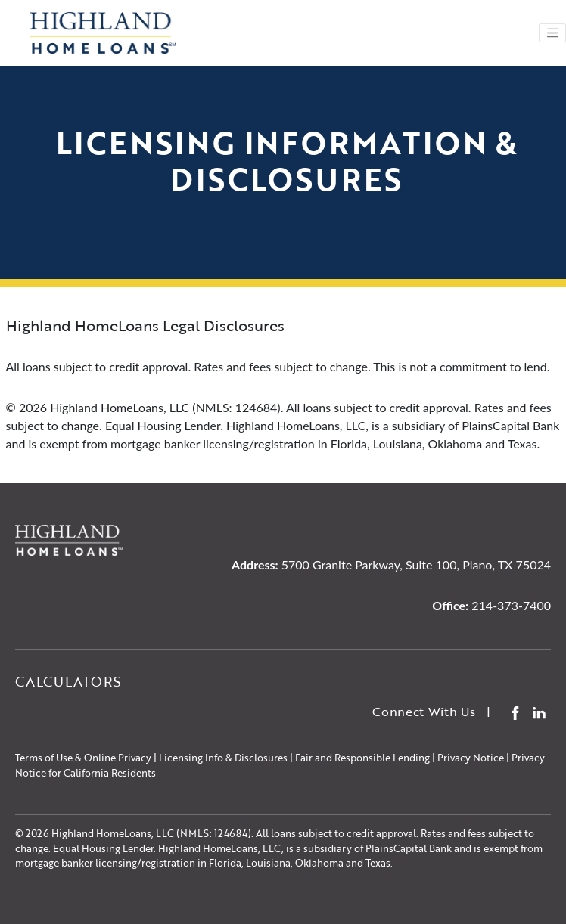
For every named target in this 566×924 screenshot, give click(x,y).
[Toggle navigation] (552, 33)
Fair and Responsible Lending (362, 758)
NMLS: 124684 (214, 833)
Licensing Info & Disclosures (223, 758)
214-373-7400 (511, 605)
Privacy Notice (471, 758)
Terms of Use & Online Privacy (83, 758)
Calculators (68, 681)
